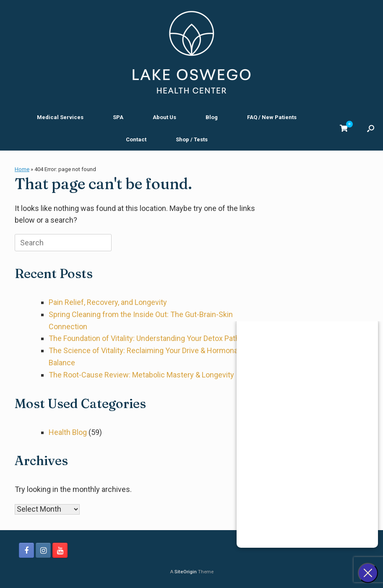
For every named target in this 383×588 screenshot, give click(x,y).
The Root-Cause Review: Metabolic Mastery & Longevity (141, 375)
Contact (136, 139)
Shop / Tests (192, 139)
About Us (164, 117)
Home (22, 169)
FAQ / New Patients (272, 117)
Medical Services (60, 117)
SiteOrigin (186, 572)
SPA (118, 117)
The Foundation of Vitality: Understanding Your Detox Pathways (153, 338)
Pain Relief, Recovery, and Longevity (108, 302)
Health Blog (68, 432)
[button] (371, 128)
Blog (212, 117)
